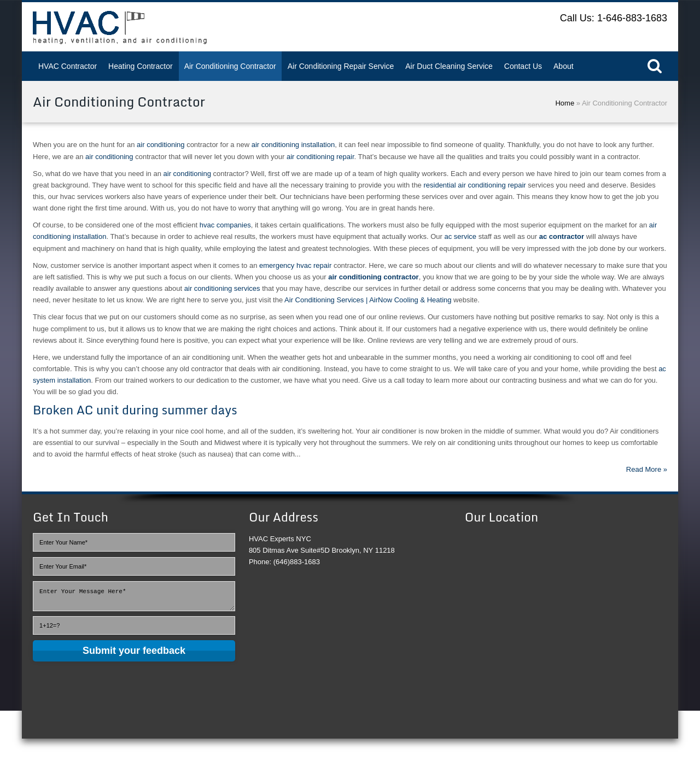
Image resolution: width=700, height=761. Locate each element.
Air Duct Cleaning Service (449, 66)
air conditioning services (222, 288)
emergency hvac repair (295, 265)
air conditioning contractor (373, 277)
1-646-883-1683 (632, 18)
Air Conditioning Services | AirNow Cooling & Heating (368, 300)
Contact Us (523, 66)
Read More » (647, 469)
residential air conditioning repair (474, 185)
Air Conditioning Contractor (230, 66)
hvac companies (225, 225)
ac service (460, 236)
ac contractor (562, 236)
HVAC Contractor (68, 66)
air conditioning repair (320, 157)
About (564, 66)
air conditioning (161, 145)
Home (565, 103)
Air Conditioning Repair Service (341, 66)
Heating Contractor (141, 66)
